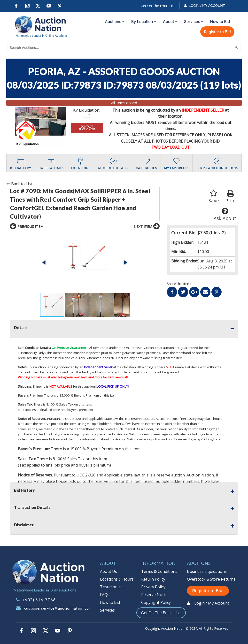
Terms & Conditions (159, 571)
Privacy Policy (153, 587)
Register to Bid (217, 32)
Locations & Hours (117, 579)
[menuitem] (114, 22)
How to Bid (220, 22)
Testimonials (112, 587)
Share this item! (179, 284)
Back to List (19, 184)
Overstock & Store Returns (211, 579)
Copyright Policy (156, 602)
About (169, 22)
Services (192, 22)
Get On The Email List (158, 6)
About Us (108, 571)
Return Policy (153, 579)
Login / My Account (207, 6)
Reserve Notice (155, 595)
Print (231, 197)
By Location (142, 22)
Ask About (225, 214)
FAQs (105, 595)
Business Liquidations (207, 571)
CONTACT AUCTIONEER (87, 128)
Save (214, 197)
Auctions (113, 22)
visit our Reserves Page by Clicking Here (191, 439)
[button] (44, 262)
